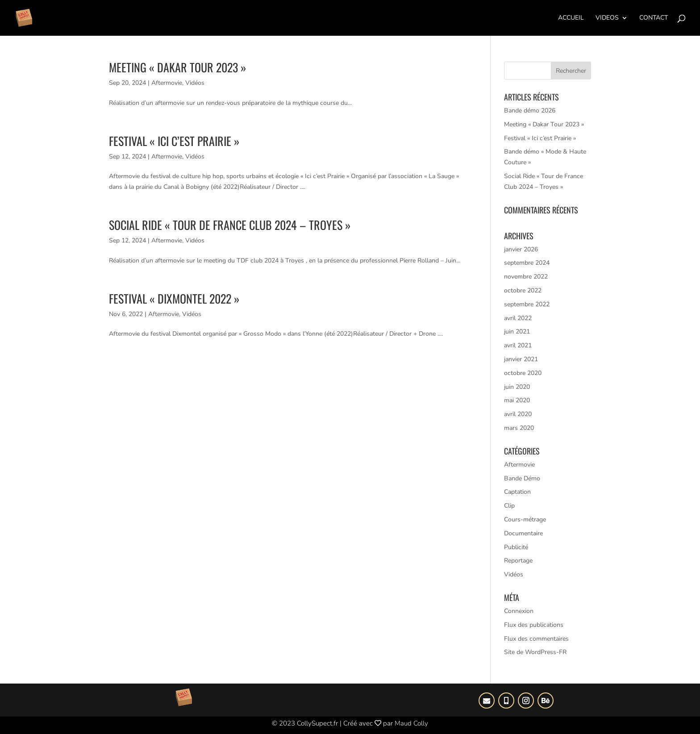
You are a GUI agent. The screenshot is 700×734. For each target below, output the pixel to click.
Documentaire (523, 533)
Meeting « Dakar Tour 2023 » (178, 67)
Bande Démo (522, 478)
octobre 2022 (523, 290)
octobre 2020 (523, 373)
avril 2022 (518, 318)
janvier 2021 (521, 359)
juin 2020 (517, 387)
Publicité (516, 547)
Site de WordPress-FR (535, 652)
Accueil (571, 18)
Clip (509, 506)
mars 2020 (519, 428)
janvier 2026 (521, 249)
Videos (607, 18)
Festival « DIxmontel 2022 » (174, 298)
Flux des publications (534, 625)
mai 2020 (517, 400)
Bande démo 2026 (530, 111)
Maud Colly (411, 723)
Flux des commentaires (536, 639)
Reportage (518, 561)
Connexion (519, 611)
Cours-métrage (525, 519)
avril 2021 (518, 345)
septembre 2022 (527, 304)
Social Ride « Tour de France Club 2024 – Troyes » (230, 225)
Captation (517, 492)
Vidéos (195, 83)
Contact (654, 18)
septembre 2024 (527, 263)
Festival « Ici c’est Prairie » (174, 141)
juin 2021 (517, 332)
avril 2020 (518, 414)
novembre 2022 (526, 277)
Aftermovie (167, 83)
